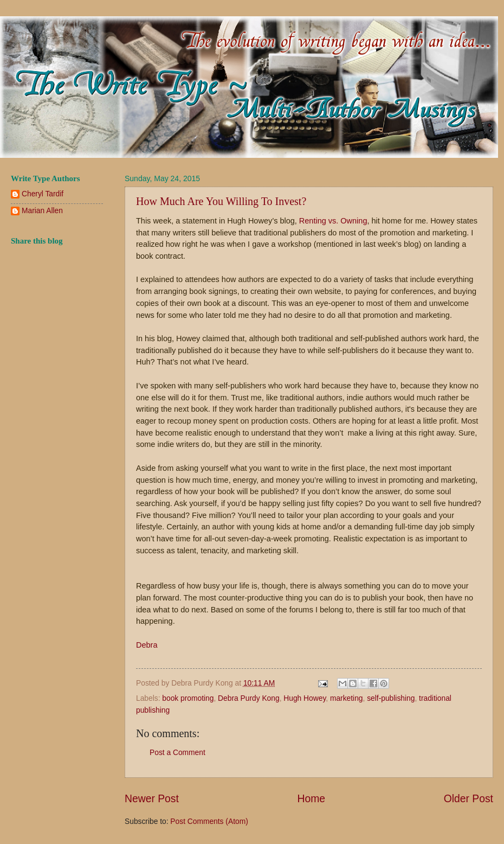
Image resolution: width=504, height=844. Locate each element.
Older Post (469, 799)
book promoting (188, 698)
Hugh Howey (305, 698)
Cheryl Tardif (43, 194)
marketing (347, 698)
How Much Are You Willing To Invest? (221, 201)
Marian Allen (42, 211)
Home (312, 799)
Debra (147, 645)
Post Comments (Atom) (209, 821)
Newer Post (152, 799)
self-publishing (391, 698)
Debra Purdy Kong (249, 698)
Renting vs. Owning (333, 221)
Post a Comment (177, 753)
